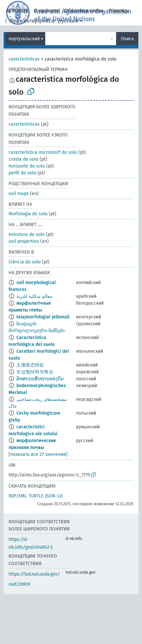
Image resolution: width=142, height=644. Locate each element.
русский (68, 21)
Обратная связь (84, 11)
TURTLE (36, 496)
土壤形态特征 (30, 365)
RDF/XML (18, 496)
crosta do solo (23, 159)
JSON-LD (54, 496)
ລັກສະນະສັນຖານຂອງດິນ (40, 379)
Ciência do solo (25, 262)
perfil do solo (22, 173)
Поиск (127, 39)
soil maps (19, 194)
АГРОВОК (17, 11)
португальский (24, 39)
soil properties (24, 241)
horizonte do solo (27, 166)
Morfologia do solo (28, 214)
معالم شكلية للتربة (34, 296)
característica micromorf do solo (43, 152)
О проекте (46, 11)
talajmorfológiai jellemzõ (43, 317)
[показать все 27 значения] (38, 454)
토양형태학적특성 (35, 372)
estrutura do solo (27, 234)
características (24, 59)
